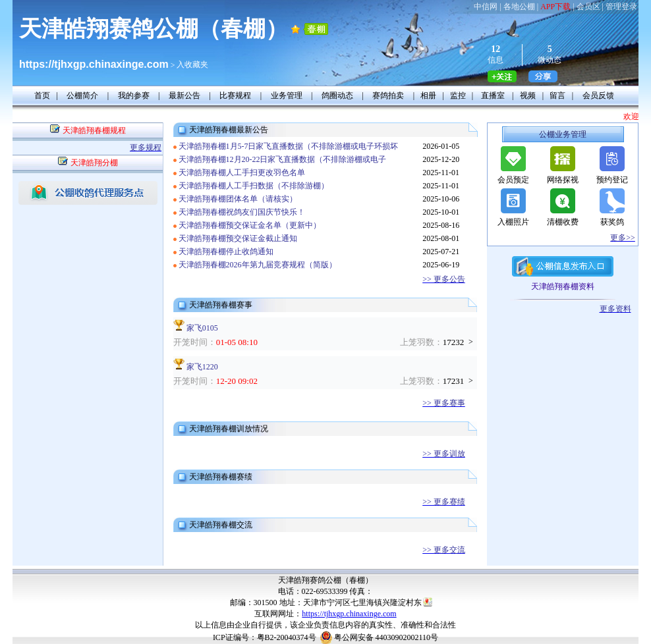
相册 (428, 95)
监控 (458, 95)
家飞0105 (202, 328)
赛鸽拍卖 (388, 95)
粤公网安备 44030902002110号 (386, 637)
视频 (528, 95)
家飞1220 (202, 367)
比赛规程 (235, 95)
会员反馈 (598, 95)
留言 (557, 95)
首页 (42, 95)
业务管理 (287, 95)
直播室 (493, 95)
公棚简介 (82, 95)
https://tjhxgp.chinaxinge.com (349, 614)
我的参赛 (134, 95)
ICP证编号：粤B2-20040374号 (265, 637)
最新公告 (184, 95)
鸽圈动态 (337, 95)
